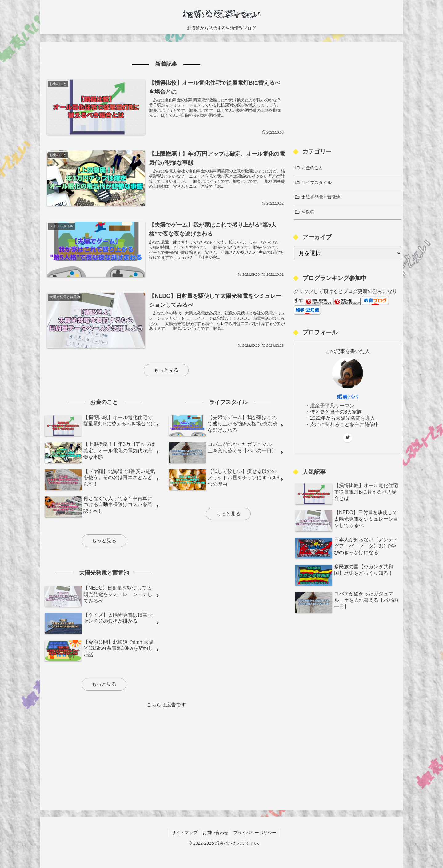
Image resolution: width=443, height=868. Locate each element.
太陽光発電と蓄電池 (321, 197)
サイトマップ (183, 833)
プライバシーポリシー (256, 833)
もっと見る (166, 370)
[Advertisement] (166, 753)
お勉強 (308, 212)
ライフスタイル (317, 182)
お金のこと (312, 168)
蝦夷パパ (348, 397)
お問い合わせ (215, 833)
